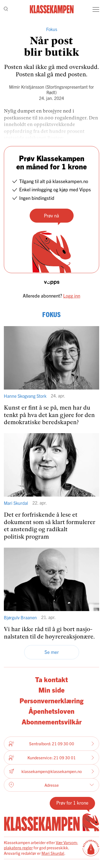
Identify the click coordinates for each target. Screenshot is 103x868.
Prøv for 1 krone (72, 803)
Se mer (52, 652)
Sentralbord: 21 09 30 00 (51, 744)
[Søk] (6, 9)
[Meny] (96, 9)
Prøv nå (51, 215)
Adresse (51, 785)
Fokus (52, 29)
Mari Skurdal (53, 853)
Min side (51, 690)
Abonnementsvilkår (52, 722)
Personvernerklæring (51, 700)
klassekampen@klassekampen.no (51, 772)
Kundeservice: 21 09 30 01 (51, 758)
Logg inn (72, 296)
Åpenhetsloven (51, 711)
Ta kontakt (51, 679)
